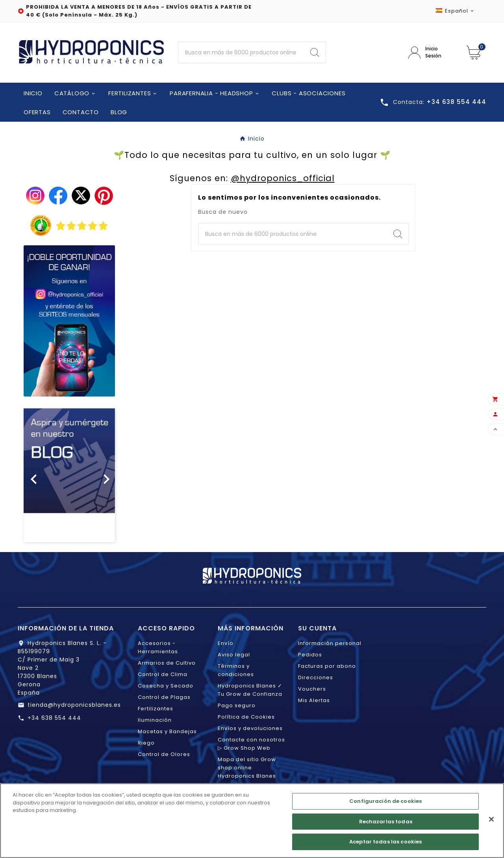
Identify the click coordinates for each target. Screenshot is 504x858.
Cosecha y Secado (166, 686)
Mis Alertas (314, 700)
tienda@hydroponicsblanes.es (74, 705)
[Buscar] (242, 52)
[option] (69, 475)
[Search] (315, 52)
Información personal (330, 643)
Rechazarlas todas (386, 824)
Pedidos (310, 655)
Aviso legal (234, 655)
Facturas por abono (327, 666)
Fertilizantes (156, 709)
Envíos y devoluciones (250, 728)
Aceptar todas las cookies (385, 844)
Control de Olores (164, 754)
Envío (226, 643)
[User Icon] (432, 52)
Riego (146, 743)
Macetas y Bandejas (167, 731)
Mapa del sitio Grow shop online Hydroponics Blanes (247, 768)
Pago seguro (237, 705)
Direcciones (316, 677)
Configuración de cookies (385, 803)
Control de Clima (163, 674)
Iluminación (155, 720)
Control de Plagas (164, 697)
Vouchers (312, 689)
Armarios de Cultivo (167, 663)
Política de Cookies (246, 717)
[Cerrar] (491, 822)
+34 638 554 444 (54, 718)
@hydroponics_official (283, 178)
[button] (31, 475)
